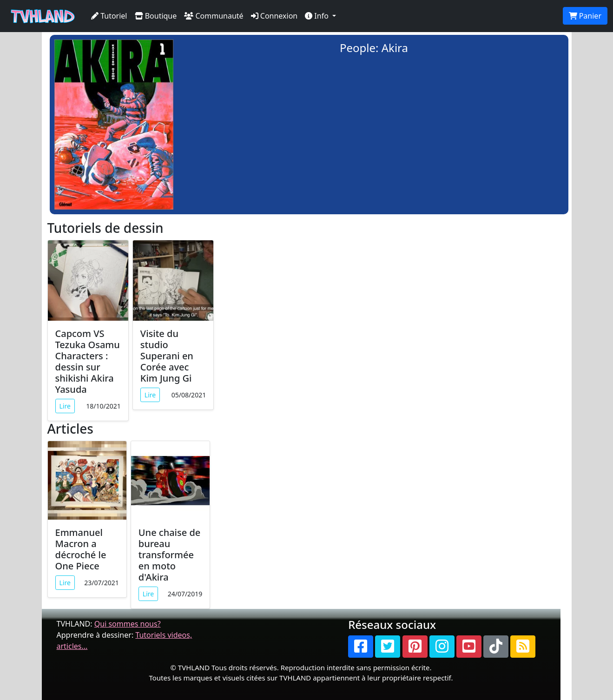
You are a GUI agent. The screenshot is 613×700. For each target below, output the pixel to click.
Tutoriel (109, 16)
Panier (585, 16)
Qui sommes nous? (128, 624)
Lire (65, 406)
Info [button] (318, 16)
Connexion (274, 16)
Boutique (156, 16)
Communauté (214, 16)
